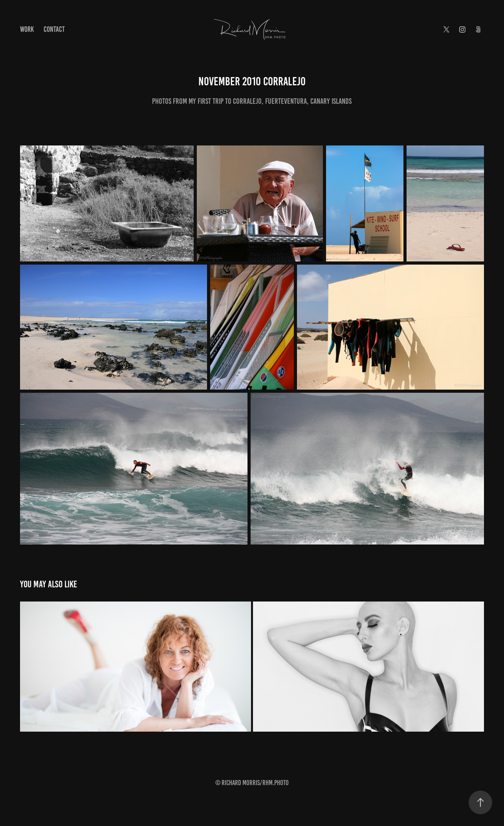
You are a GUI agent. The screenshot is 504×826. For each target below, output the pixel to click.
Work (27, 29)
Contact (54, 29)
